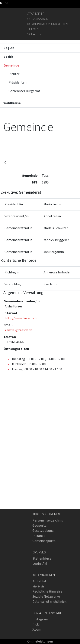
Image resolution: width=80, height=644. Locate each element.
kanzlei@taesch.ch (18, 330)
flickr (36, 624)
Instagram (40, 619)
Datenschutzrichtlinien (49, 602)
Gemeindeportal (44, 541)
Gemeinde (11, 65)
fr (1, 3)
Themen (33, 29)
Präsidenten (17, 82)
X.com (37, 629)
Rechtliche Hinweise (47, 591)
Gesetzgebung (43, 531)
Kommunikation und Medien (47, 24)
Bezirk (8, 57)
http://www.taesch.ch (21, 318)
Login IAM (40, 564)
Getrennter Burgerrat (24, 91)
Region (9, 48)
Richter (14, 74)
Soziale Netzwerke (46, 596)
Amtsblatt (40, 581)
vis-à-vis (38, 586)
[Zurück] (5, 163)
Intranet (39, 536)
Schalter (34, 34)
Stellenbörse (42, 558)
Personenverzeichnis (48, 520)
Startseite (36, 14)
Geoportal (40, 525)
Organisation (38, 19)
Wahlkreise (12, 103)
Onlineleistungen (40, 641)
